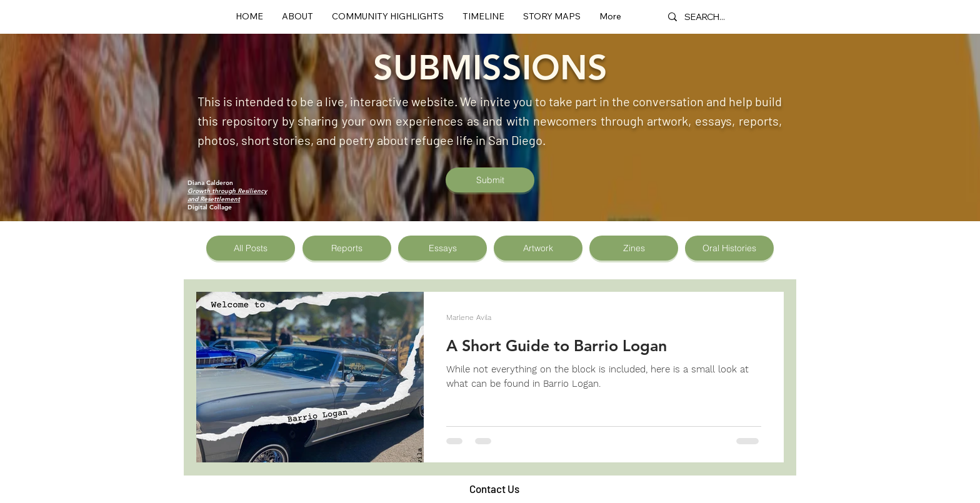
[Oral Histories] (729, 248)
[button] (388, 17)
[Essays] (442, 248)
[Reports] (347, 248)
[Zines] (634, 248)
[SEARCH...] (706, 17)
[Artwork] (538, 248)
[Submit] (490, 180)
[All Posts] (251, 248)
